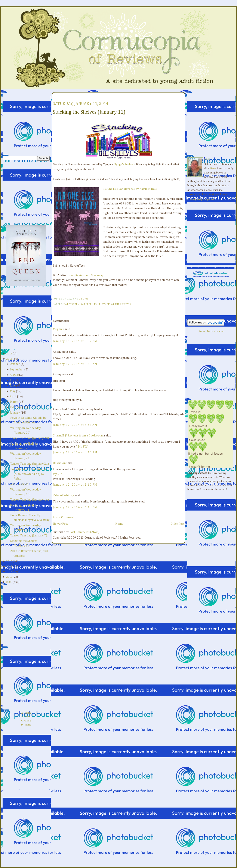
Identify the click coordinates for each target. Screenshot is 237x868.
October (15, 364)
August (14, 375)
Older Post (177, 524)
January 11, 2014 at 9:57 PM (75, 341)
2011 (9, 572)
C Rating (26, 721)
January (15, 413)
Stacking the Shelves (116, 304)
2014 (9, 359)
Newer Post (60, 524)
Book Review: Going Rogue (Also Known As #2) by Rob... (28, 474)
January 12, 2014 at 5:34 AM (75, 425)
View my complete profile (201, 200)
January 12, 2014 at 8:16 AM (75, 452)
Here (213, 168)
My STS (58, 474)
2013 (9, 561)
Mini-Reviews (19, 484)
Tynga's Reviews (124, 164)
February (16, 407)
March (14, 402)
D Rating (26, 725)
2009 (9, 582)
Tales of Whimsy (63, 495)
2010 (9, 577)
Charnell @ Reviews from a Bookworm (78, 436)
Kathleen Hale (91, 304)
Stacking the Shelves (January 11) (89, 112)
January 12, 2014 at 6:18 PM (75, 507)
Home (119, 524)
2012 (9, 566)
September (17, 370)
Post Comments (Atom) (84, 532)
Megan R (59, 329)
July (12, 380)
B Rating (26, 717)
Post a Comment (63, 517)
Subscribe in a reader (211, 331)
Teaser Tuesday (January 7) (29, 536)
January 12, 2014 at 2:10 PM (75, 485)
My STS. (83, 447)
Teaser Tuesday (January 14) (30, 500)
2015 (9, 354)
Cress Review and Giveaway (85, 275)
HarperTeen (71, 304)
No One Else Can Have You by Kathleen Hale (130, 189)
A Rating (26, 713)
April (13, 397)
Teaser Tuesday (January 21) (30, 464)
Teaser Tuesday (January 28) (30, 438)
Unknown (59, 463)
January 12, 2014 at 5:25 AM (75, 364)
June (13, 386)
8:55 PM (83, 299)
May (13, 391)
